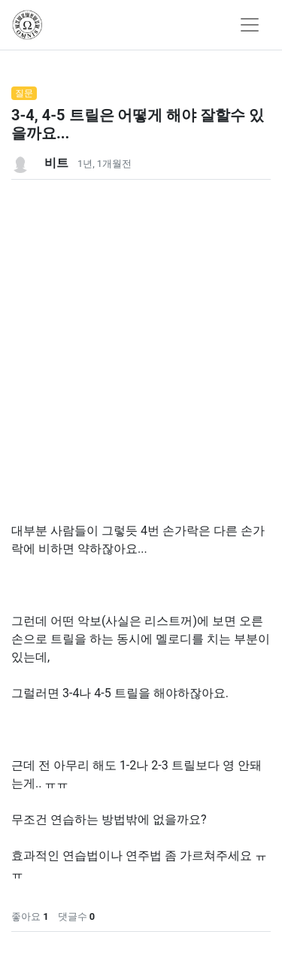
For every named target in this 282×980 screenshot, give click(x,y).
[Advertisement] (141, 321)
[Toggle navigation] (250, 25)
